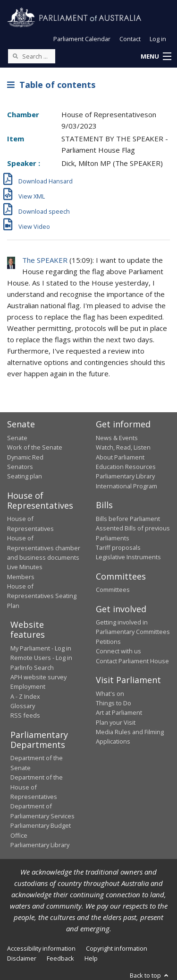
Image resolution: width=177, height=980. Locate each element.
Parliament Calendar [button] (82, 39)
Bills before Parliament (128, 519)
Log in (158, 39)
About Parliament (120, 457)
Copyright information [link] (117, 948)
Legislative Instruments (128, 557)
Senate (17, 438)
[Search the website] (32, 56)
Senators (20, 467)
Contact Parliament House (132, 661)
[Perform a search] (15, 56)
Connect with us (118, 651)
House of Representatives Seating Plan (42, 596)
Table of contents (51, 85)
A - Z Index (25, 696)
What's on (110, 694)
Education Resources (126, 467)
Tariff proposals (118, 547)
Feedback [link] (60, 958)
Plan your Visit (116, 722)
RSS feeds (25, 715)
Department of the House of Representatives (37, 787)
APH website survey (38, 677)
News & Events (117, 438)
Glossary (23, 706)
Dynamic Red (25, 457)
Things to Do (114, 703)
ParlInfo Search (32, 668)
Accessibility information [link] (41, 948)
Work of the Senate (35, 447)
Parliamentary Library (125, 476)
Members (21, 577)
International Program (126, 486)
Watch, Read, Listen (123, 447)
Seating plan (25, 476)
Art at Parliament (119, 712)
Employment (28, 686)
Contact (130, 39)
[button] (156, 57)
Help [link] (91, 958)
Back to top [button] (150, 975)
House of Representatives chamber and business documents (44, 548)
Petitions (108, 642)
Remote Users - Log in (41, 658)
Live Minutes (25, 567)
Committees (113, 590)
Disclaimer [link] (22, 958)
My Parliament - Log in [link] (41, 648)
